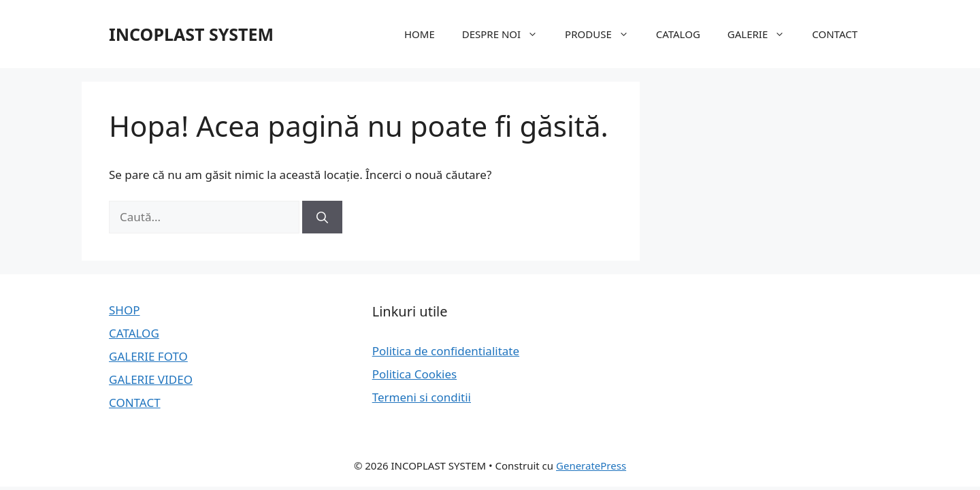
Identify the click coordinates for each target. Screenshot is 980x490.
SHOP (125, 310)
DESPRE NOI (507, 34)
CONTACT (835, 34)
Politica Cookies (415, 374)
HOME (420, 34)
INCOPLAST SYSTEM (191, 34)
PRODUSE (604, 34)
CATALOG (678, 34)
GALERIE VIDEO (151, 379)
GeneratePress (591, 465)
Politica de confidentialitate (446, 351)
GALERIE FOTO (148, 356)
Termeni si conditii (422, 397)
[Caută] (322, 217)
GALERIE (763, 34)
